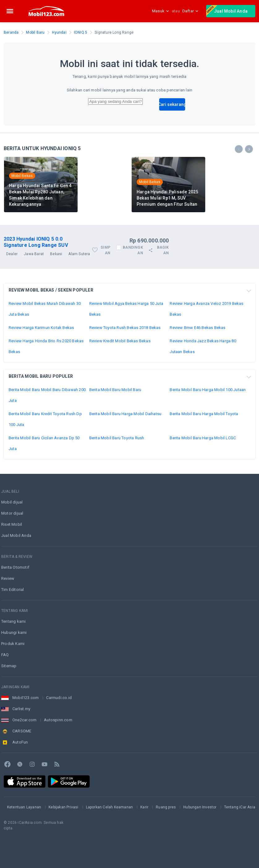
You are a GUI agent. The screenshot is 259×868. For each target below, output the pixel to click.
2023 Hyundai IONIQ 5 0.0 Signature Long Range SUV (36, 242)
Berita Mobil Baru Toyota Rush (117, 438)
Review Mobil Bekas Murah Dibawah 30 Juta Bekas (45, 309)
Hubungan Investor (200, 807)
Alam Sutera (79, 254)
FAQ (5, 655)
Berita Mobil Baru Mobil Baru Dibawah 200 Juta (47, 395)
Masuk (161, 11)
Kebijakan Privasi (63, 807)
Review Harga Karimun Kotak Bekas (41, 328)
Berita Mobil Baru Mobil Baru (115, 390)
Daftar (191, 11)
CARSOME (22, 731)
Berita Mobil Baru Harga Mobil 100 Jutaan (208, 390)
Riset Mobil (12, 524)
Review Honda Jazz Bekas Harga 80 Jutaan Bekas (203, 346)
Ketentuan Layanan (24, 807)
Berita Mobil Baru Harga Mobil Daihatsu (125, 414)
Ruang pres (166, 807)
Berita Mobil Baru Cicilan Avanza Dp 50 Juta (44, 443)
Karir (144, 807)
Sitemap (9, 666)
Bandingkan (133, 250)
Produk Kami (13, 644)
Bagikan (159, 250)
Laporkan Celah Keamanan (110, 807)
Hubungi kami (14, 632)
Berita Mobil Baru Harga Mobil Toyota (204, 414)
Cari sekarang (172, 104)
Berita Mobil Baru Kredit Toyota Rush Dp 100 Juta (45, 419)
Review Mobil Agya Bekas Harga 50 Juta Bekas (126, 309)
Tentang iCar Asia (240, 807)
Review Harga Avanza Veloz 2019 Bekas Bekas (206, 309)
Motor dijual (12, 513)
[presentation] (239, 149)
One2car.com (24, 720)
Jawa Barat (34, 254)
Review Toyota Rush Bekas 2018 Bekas (125, 328)
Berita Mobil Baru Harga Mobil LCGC (203, 438)
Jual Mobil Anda (227, 11)
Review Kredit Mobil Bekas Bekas (120, 341)
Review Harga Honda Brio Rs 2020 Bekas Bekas (46, 346)
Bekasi (56, 254)
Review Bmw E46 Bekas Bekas (197, 328)
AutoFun (20, 742)
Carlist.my (21, 709)
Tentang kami (13, 621)
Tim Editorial (13, 590)
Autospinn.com (58, 720)
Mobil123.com (25, 698)
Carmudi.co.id (59, 698)
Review (8, 578)
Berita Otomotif (15, 567)
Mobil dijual (12, 502)
